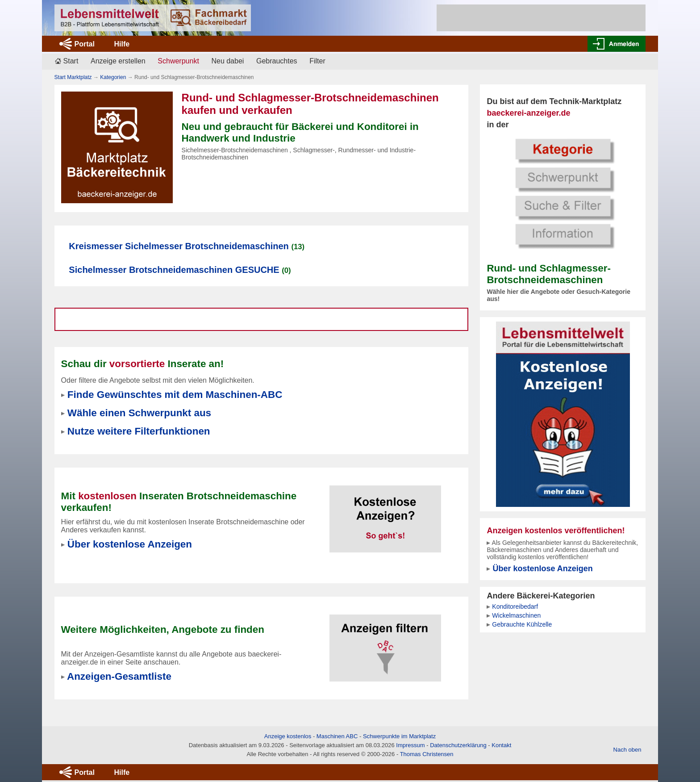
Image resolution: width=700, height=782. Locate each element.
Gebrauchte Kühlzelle (522, 624)
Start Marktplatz (73, 77)
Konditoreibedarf (515, 606)
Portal (85, 44)
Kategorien (113, 77)
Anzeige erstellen (118, 61)
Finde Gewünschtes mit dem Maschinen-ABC (175, 395)
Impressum (410, 745)
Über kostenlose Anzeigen (542, 569)
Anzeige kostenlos (288, 736)
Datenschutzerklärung (458, 745)
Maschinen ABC (337, 736)
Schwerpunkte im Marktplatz (399, 736)
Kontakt (501, 745)
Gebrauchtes (277, 61)
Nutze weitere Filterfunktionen (139, 431)
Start (71, 61)
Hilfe (122, 44)
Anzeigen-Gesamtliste (119, 676)
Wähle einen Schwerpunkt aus (139, 413)
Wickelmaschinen (516, 615)
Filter (317, 61)
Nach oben (627, 750)
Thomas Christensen (427, 754)
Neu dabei (227, 61)
